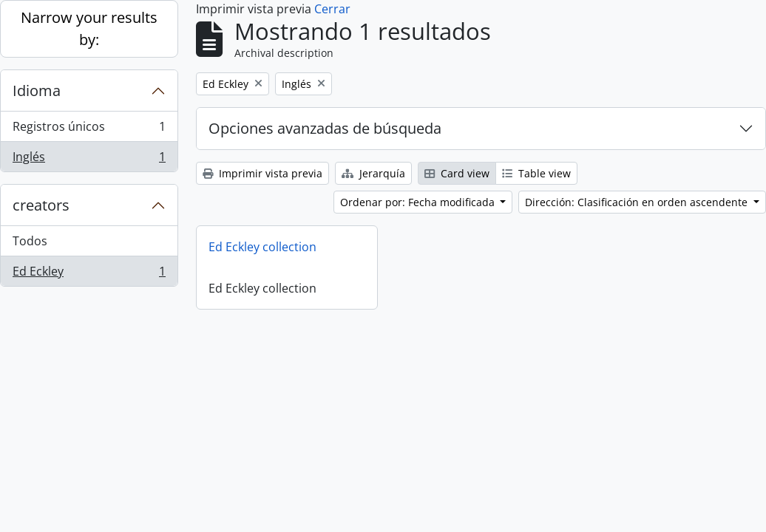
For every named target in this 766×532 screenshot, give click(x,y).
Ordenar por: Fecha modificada (419, 202)
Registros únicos (89, 130)
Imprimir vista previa (262, 173)
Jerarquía (373, 173)
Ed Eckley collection (262, 247)
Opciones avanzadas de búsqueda (325, 128)
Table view (536, 173)
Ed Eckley (89, 274)
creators (41, 205)
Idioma (37, 91)
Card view (457, 173)
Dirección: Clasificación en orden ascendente (638, 202)
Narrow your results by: (89, 28)
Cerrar (332, 9)
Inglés (89, 160)
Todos (30, 241)
